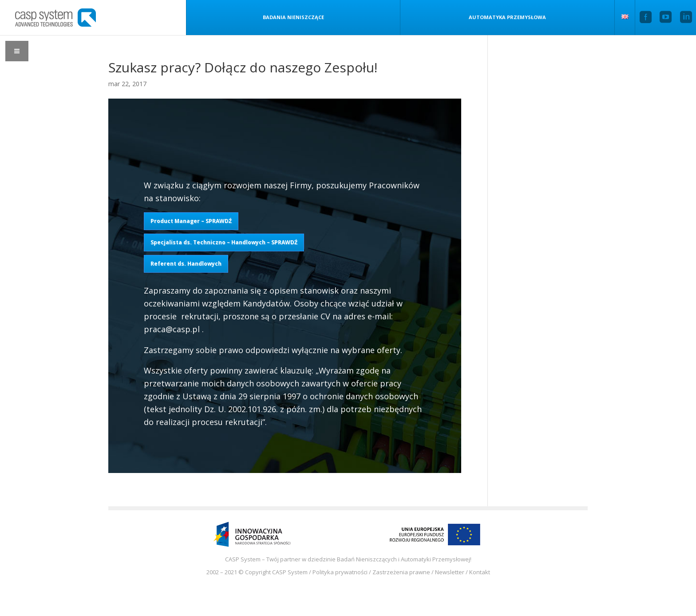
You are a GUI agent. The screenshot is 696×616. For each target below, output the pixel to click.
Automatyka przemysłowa (503, 17)
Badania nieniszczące (284, 17)
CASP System (290, 572)
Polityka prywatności (340, 572)
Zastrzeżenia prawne (401, 572)
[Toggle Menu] (17, 51)
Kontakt (480, 572)
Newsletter (450, 572)
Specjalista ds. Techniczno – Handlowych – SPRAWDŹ (224, 242)
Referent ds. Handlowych (186, 264)
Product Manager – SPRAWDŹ (191, 221)
